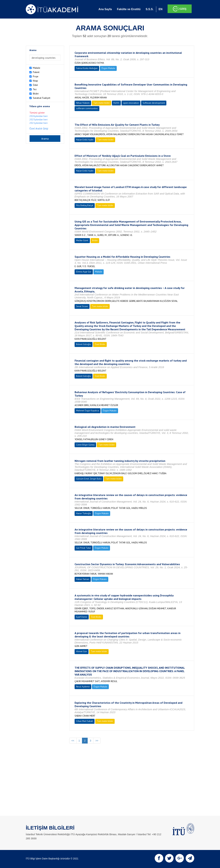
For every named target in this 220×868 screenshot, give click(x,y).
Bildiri (36, 94)
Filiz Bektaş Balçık (85, 205)
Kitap (35, 81)
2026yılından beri (38, 116)
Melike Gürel (82, 240)
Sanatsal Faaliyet (42, 98)
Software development (154, 103)
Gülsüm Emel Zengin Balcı (89, 479)
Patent (36, 72)
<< (73, 741)
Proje (36, 76)
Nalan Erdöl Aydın (85, 140)
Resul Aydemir (83, 687)
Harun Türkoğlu (84, 513)
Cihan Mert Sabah (85, 721)
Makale (37, 68)
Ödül (35, 85)
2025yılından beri (38, 119)
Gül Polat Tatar (84, 548)
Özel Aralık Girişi (39, 128)
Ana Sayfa (105, 9)
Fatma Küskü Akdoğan (87, 68)
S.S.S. (149, 9)
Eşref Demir (82, 617)
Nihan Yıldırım (83, 103)
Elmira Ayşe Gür (84, 272)
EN (161, 9)
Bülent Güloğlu (84, 344)
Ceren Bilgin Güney (85, 445)
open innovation (131, 103)
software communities (87, 108)
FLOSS (116, 103)
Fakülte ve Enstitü (129, 9)
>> (97, 741)
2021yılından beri (38, 123)
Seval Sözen (82, 306)
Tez (35, 89)
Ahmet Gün (82, 651)
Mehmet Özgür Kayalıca (88, 411)
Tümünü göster (37, 113)
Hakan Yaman (83, 579)
